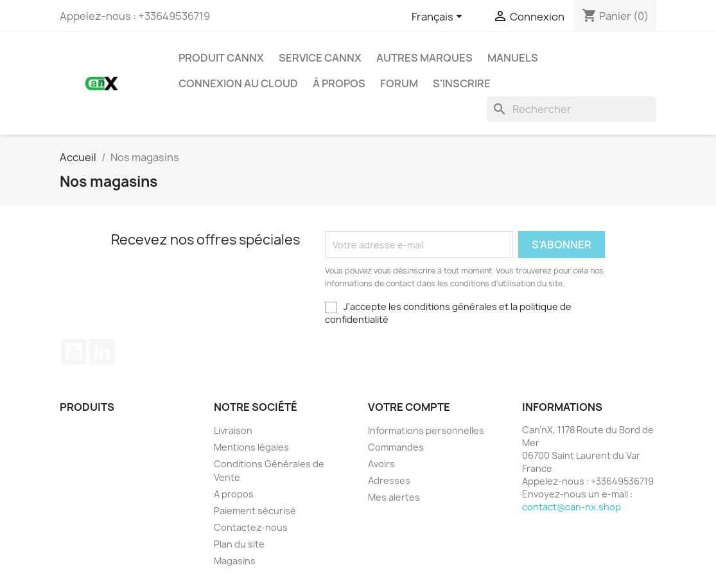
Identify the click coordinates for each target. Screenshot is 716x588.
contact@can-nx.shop (572, 507)
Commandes (396, 447)
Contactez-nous (251, 527)
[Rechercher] (572, 109)
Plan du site (239, 544)
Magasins (235, 561)
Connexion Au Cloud (238, 83)
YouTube (74, 352)
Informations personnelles (426, 430)
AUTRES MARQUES (424, 58)
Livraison (233, 430)
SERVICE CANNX (320, 58)
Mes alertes (394, 497)
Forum (399, 83)
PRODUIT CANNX (221, 58)
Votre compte (409, 407)
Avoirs (381, 464)
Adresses (389, 480)
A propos (234, 494)
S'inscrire (462, 83)
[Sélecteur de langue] (439, 17)
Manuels (513, 58)
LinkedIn (102, 352)
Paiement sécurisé (255, 511)
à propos (339, 83)
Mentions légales (251, 447)
